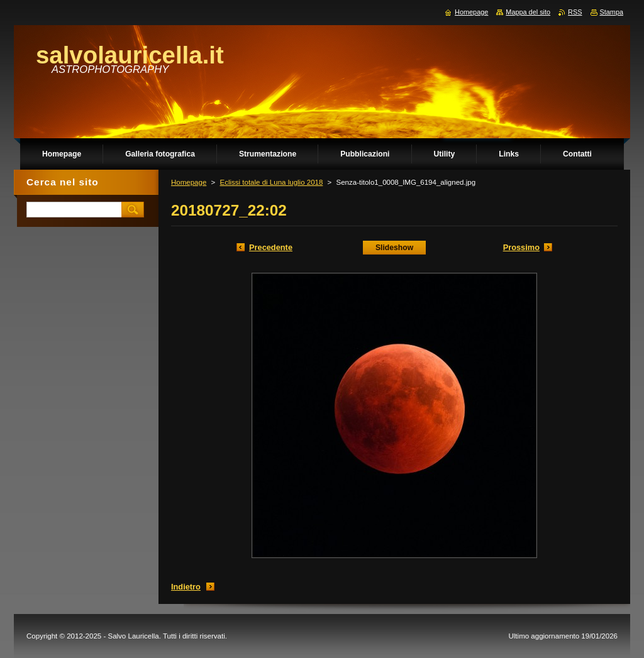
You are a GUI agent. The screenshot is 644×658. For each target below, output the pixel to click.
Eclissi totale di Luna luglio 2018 (271, 182)
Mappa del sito (528, 12)
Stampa (612, 12)
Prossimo (521, 247)
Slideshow (394, 248)
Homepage (189, 182)
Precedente (271, 247)
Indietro (186, 587)
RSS (575, 12)
